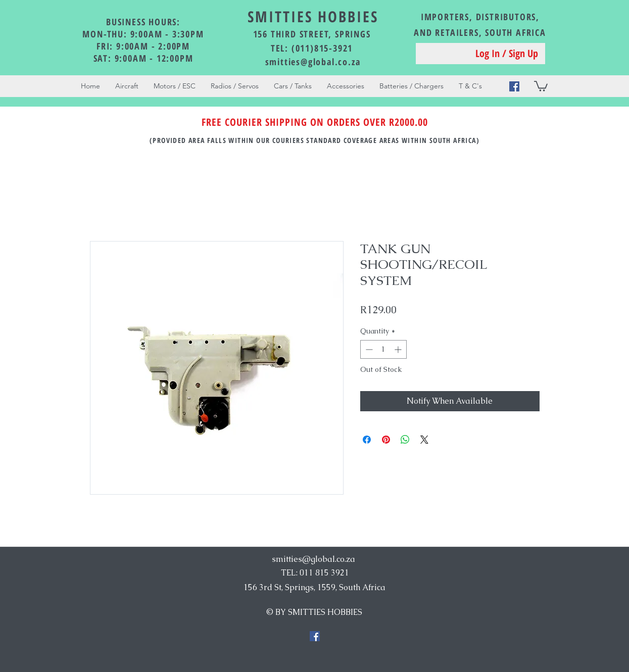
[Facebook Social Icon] (514, 86)
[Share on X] (424, 440)
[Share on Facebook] (367, 440)
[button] (541, 86)
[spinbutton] (383, 349)
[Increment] (399, 349)
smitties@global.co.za (313, 62)
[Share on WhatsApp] (405, 440)
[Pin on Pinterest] (386, 440)
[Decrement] (368, 349)
